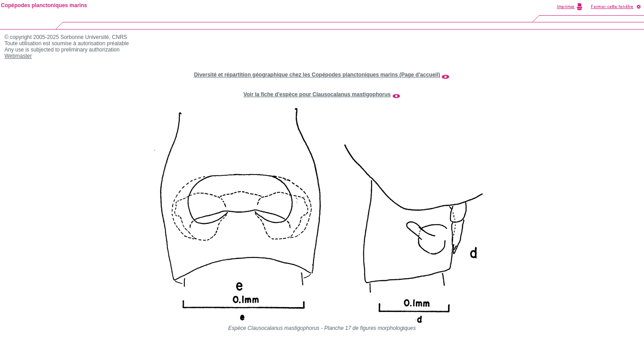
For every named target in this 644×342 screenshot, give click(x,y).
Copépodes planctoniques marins (44, 5)
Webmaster (18, 56)
